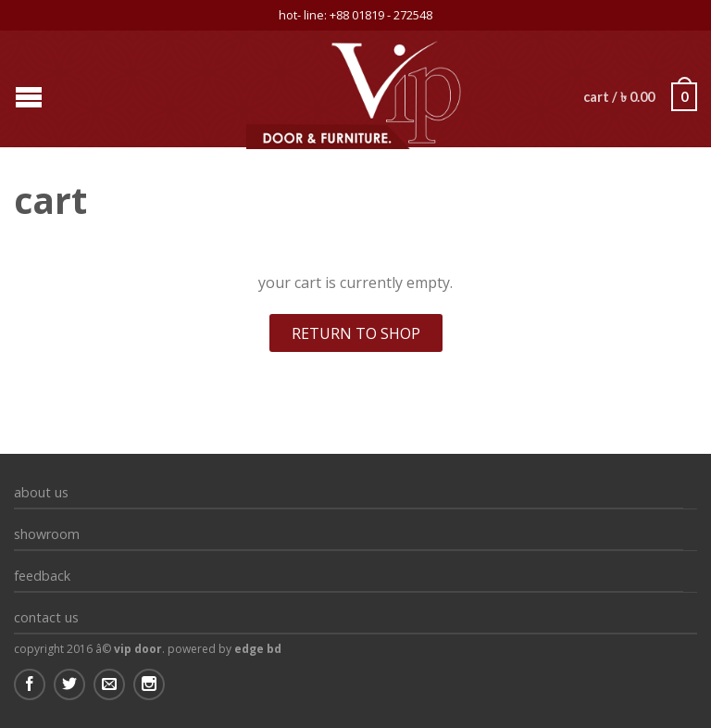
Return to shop (356, 333)
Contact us (46, 617)
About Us (41, 492)
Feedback (42, 576)
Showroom (47, 534)
